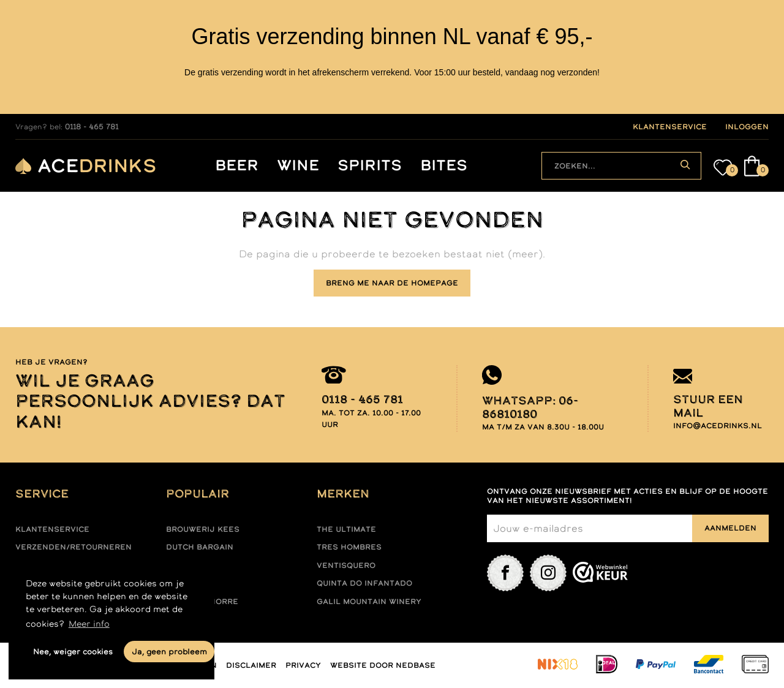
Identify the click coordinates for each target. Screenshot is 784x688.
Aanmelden (730, 528)
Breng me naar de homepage (392, 283)
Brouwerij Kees (203, 529)
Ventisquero (346, 565)
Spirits (370, 166)
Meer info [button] (89, 624)
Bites (444, 166)
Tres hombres (349, 547)
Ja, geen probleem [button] (169, 652)
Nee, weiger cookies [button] (73, 652)
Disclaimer (251, 665)
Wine (298, 166)
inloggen (747, 127)
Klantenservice (52, 529)
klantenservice (670, 127)
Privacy (303, 665)
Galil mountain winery (369, 602)
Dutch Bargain (200, 547)
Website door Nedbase (383, 665)
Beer (237, 166)
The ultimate (346, 529)
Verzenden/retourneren (73, 547)
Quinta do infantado (364, 583)
